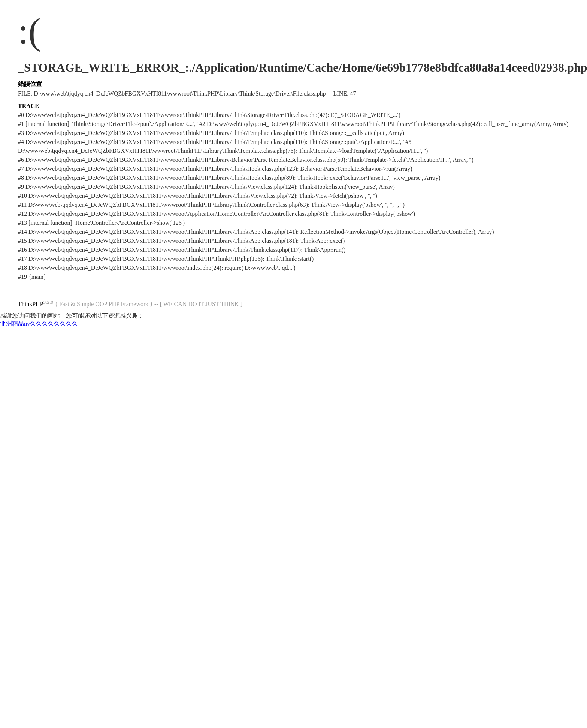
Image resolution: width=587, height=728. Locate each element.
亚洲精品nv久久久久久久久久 (39, 324)
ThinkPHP (31, 304)
